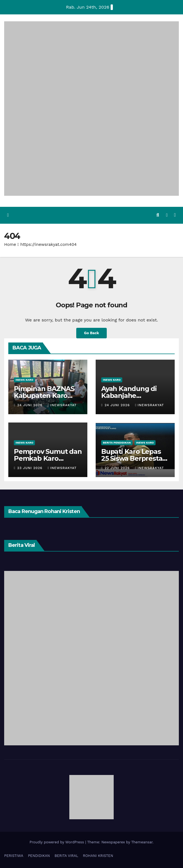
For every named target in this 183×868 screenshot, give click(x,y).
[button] (158, 215)
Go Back (91, 333)
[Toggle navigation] (175, 215)
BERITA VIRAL (66, 855)
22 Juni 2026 (118, 468)
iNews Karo (24, 379)
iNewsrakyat (62, 405)
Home (10, 244)
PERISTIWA (14, 855)
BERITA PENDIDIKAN (117, 442)
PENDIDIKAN (39, 855)
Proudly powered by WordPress (57, 842)
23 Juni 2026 (30, 468)
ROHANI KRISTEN (98, 855)
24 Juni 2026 (30, 405)
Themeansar (142, 842)
